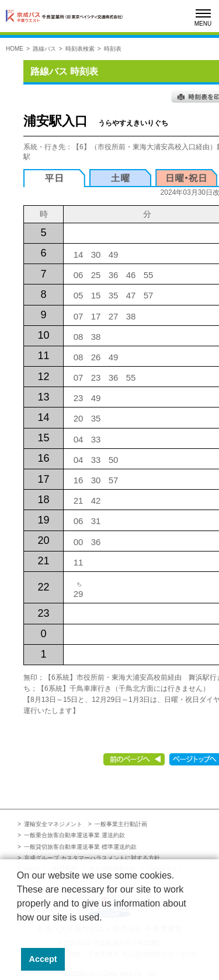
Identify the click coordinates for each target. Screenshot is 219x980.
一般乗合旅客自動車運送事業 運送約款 (74, 835)
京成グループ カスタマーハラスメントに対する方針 (92, 858)
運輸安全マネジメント (53, 824)
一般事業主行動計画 (121, 824)
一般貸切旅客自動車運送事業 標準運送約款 (80, 847)
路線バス (44, 49)
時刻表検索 (80, 49)
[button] (19, 932)
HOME (15, 49)
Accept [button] (43, 959)
